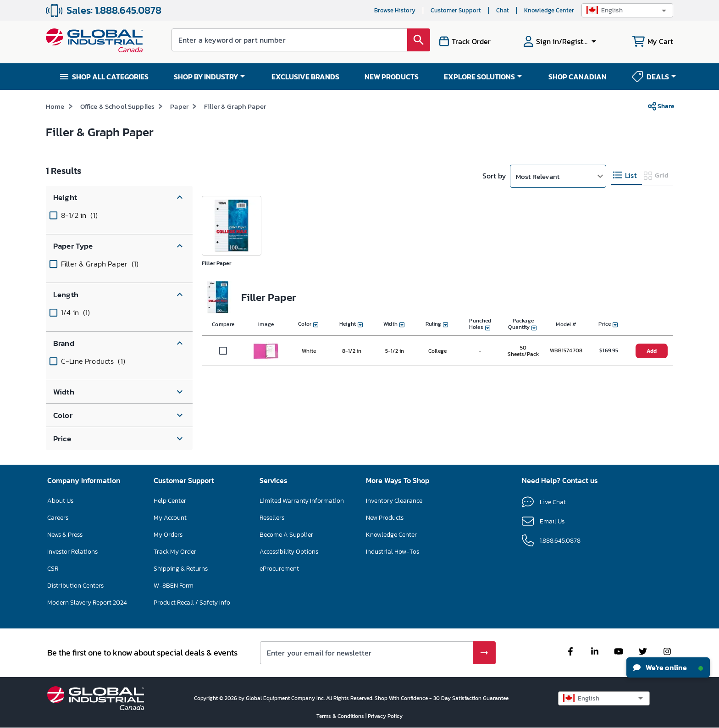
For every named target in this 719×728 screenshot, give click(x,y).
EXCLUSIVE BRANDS (305, 77)
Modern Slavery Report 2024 (87, 603)
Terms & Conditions (341, 716)
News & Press (65, 535)
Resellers (272, 518)
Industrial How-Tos (393, 552)
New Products (385, 518)
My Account (170, 518)
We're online (668, 667)
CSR (53, 569)
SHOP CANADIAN (578, 77)
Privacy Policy (385, 716)
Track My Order (175, 552)
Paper (179, 106)
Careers (58, 518)
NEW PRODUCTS (392, 77)
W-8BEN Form (174, 586)
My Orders (168, 535)
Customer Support (456, 10)
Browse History (395, 10)
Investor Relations (72, 552)
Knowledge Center (549, 10)
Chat (503, 10)
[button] (627, 10)
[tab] (626, 175)
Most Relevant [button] (538, 176)
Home (55, 106)
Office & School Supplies (118, 106)
